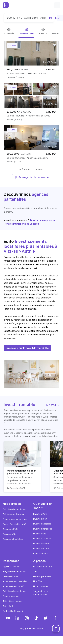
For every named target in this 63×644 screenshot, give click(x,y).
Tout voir (52, 405)
